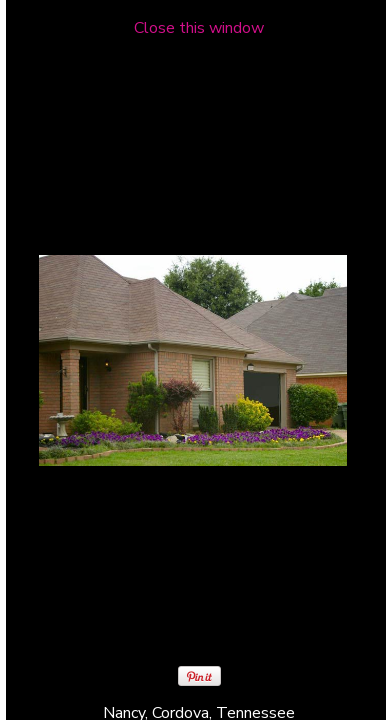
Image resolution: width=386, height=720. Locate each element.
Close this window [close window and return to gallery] (199, 28)
